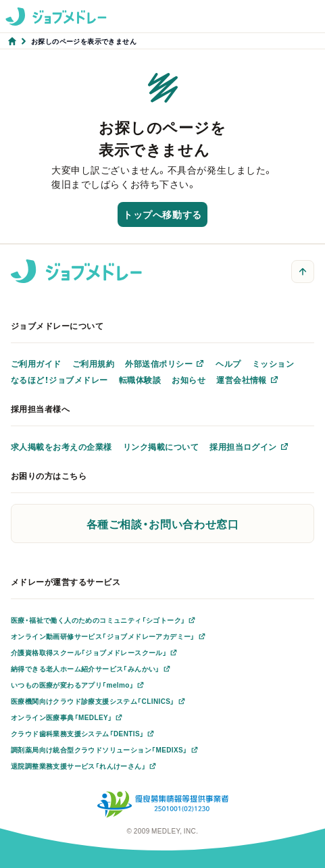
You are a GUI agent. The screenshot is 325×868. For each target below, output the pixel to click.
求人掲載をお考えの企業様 (61, 446)
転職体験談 (140, 380)
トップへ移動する (162, 214)
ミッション (273, 363)
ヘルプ (228, 363)
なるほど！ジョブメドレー (59, 380)
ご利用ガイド (36, 363)
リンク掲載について (161, 446)
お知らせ (189, 380)
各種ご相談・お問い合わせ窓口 (163, 524)
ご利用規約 (93, 363)
